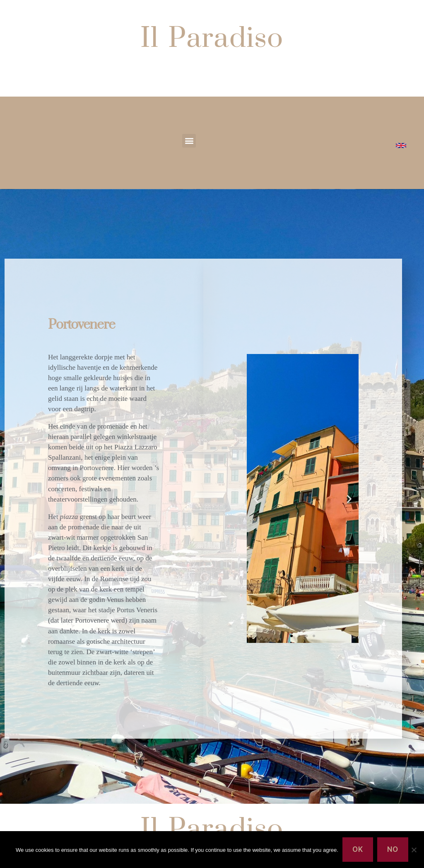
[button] (189, 141)
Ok (358, 849)
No (393, 849)
